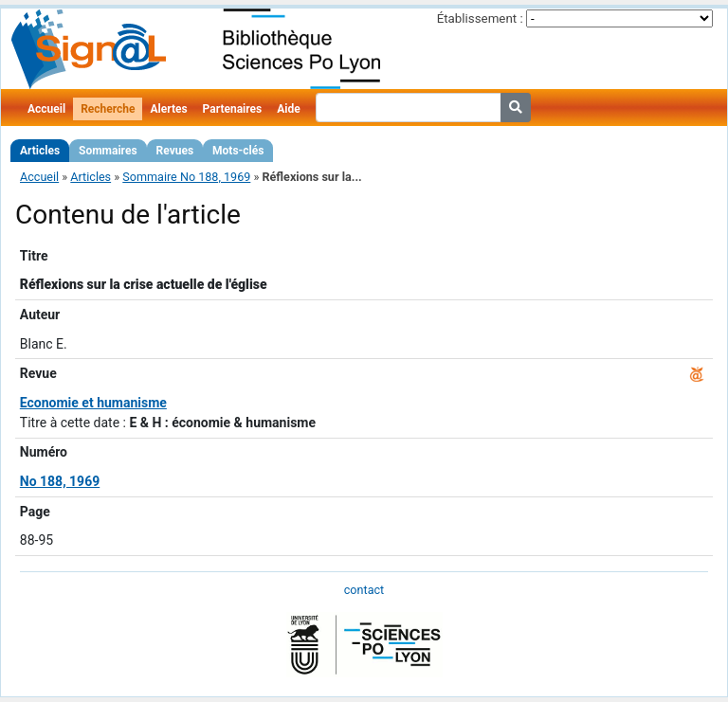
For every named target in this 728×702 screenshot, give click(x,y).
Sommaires (108, 151)
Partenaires (233, 109)
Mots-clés (238, 151)
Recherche (108, 109)
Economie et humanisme (93, 403)
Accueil (46, 109)
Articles (40, 151)
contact (364, 590)
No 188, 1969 (60, 481)
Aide (288, 109)
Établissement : (480, 18)
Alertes (168, 109)
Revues (175, 151)
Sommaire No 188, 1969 (186, 177)
